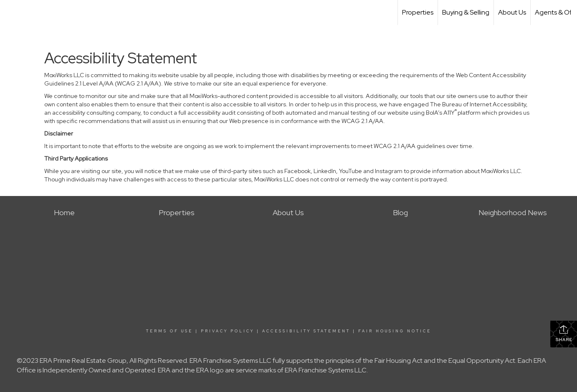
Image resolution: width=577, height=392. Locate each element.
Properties (418, 12)
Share (564, 333)
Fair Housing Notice (395, 331)
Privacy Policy (228, 331)
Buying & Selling (466, 12)
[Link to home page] (11, 13)
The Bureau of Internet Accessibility (478, 104)
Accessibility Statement (306, 331)
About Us (512, 12)
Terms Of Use (170, 331)
